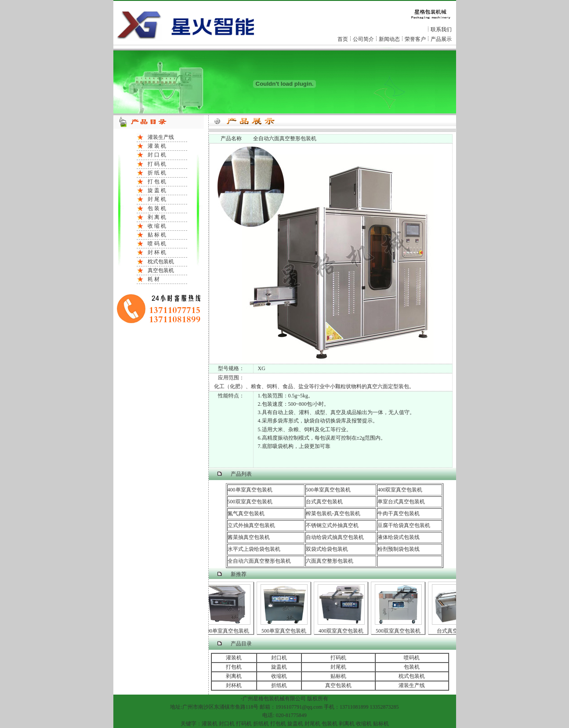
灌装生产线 (161, 137)
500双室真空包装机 (250, 502)
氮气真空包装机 (246, 513)
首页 (343, 39)
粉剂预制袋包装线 (399, 549)
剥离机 (234, 676)
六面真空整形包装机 (330, 561)
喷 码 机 (157, 244)
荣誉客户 (415, 39)
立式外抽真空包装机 (251, 525)
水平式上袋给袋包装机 (254, 549)
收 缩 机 (157, 226)
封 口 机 (157, 155)
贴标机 (338, 676)
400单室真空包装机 (250, 490)
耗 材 (154, 279)
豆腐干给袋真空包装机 (404, 525)
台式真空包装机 (324, 502)
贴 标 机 (157, 235)
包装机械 (274, 699)
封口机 (279, 658)
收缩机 (279, 676)
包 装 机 (157, 208)
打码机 (338, 658)
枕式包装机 (161, 262)
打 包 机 (157, 182)
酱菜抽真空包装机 (249, 537)
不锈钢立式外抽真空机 (332, 525)
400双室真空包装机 (400, 490)
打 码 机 (157, 164)
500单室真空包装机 (328, 490)
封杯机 (234, 685)
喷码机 (412, 658)
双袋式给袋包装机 (327, 549)
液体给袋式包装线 (399, 537)
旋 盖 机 (157, 190)
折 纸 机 (157, 173)
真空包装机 (161, 270)
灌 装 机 (157, 146)
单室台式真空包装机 (401, 502)
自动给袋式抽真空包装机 (335, 537)
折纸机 (279, 685)
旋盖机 (279, 667)
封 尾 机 (157, 199)
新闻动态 (389, 39)
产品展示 (441, 39)
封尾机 (338, 667)
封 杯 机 (157, 252)
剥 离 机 (157, 217)
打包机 (234, 667)
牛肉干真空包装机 (399, 513)
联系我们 (441, 29)
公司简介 (363, 39)
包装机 (412, 667)
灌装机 (234, 658)
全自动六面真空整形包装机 (259, 561)
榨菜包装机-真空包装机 (333, 513)
